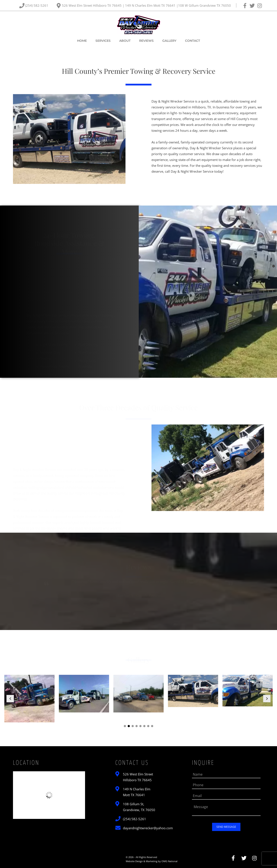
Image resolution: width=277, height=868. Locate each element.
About (125, 41)
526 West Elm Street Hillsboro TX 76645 (92, 5)
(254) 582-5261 (37, 5)
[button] (10, 699)
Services (103, 41)
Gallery (169, 41)
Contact (192, 41)
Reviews (146, 41)
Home (82, 41)
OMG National (169, 861)
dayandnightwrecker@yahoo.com (148, 828)
